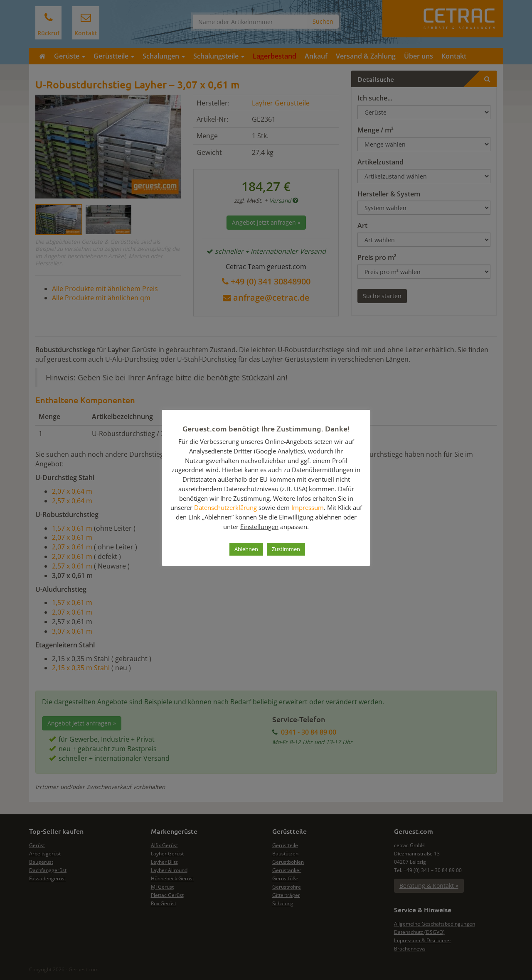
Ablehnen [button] (246, 549)
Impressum (308, 507)
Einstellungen (259, 527)
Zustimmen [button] (286, 549)
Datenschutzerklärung (225, 507)
